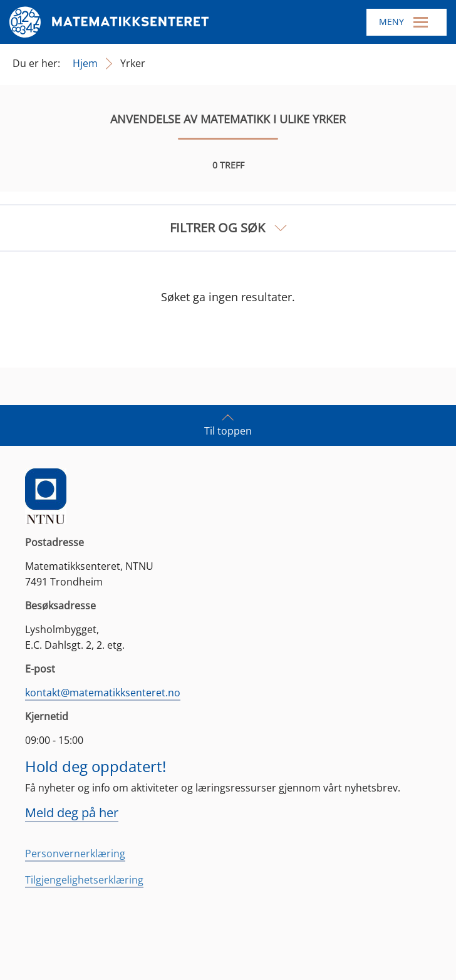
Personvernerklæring (75, 854)
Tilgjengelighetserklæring (84, 880)
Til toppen (228, 425)
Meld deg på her (72, 812)
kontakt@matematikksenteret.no (103, 693)
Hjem (85, 63)
